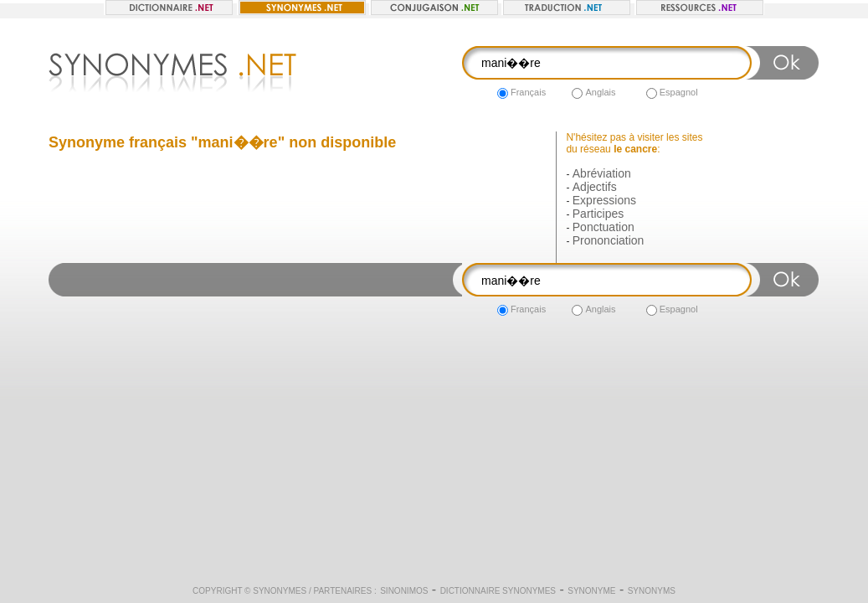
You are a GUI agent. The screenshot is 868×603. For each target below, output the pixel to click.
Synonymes (280, 591)
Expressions (604, 200)
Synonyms (652, 591)
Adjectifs (595, 187)
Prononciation (609, 240)
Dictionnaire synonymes (498, 591)
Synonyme (591, 591)
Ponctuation (603, 227)
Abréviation (602, 173)
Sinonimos (404, 591)
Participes (598, 214)
